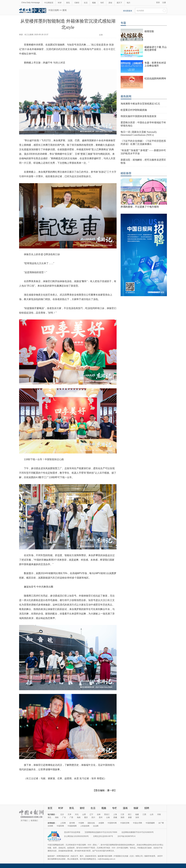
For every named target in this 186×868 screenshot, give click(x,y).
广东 (64, 817)
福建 (137, 814)
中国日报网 (54, 10)
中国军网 (60, 826)
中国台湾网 (137, 823)
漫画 (125, 808)
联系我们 (34, 821)
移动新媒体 (128, 11)
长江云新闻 (29, 35)
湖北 (49, 817)
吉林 (99, 814)
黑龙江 (107, 814)
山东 (152, 814)
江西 (144, 814)
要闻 (64, 10)
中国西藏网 (150, 823)
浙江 (130, 814)
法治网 (96, 826)
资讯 (68, 3)
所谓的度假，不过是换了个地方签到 (140, 207)
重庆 (86, 817)
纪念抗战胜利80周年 (155, 78)
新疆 (130, 817)
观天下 (119, 3)
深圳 (137, 817)
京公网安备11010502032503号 (76, 836)
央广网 (161, 823)
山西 (84, 814)
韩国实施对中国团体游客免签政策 (139, 116)
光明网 (50, 826)
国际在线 (91, 823)
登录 (158, 3)
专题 (123, 23)
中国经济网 (125, 823)
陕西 (123, 817)
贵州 (101, 817)
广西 (71, 817)
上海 (115, 814)
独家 (136, 808)
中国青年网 (112, 823)
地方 (129, 3)
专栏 (102, 3)
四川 (93, 817)
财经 (82, 808)
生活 (86, 3)
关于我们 (24, 821)
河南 (159, 814)
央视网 (101, 823)
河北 (77, 814)
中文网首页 (49, 3)
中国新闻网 (72, 826)
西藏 (115, 817)
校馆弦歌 (149, 31)
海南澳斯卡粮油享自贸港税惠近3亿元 (140, 104)
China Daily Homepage (31, 3)
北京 (62, 814)
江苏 (122, 814)
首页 (50, 808)
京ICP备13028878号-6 (126, 836)
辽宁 (91, 814)
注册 (164, 3)
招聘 (147, 808)
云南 (108, 817)
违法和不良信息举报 (72, 832)
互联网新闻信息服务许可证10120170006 (101, 832)
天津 (69, 814)
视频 (94, 3)
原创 (110, 3)
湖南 (57, 817)
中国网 (81, 823)
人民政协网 (85, 826)
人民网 (63, 823)
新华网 (72, 823)
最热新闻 (126, 96)
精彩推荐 (126, 173)
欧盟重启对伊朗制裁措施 (134, 110)
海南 (79, 817)
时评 (60, 3)
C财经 (77, 3)
